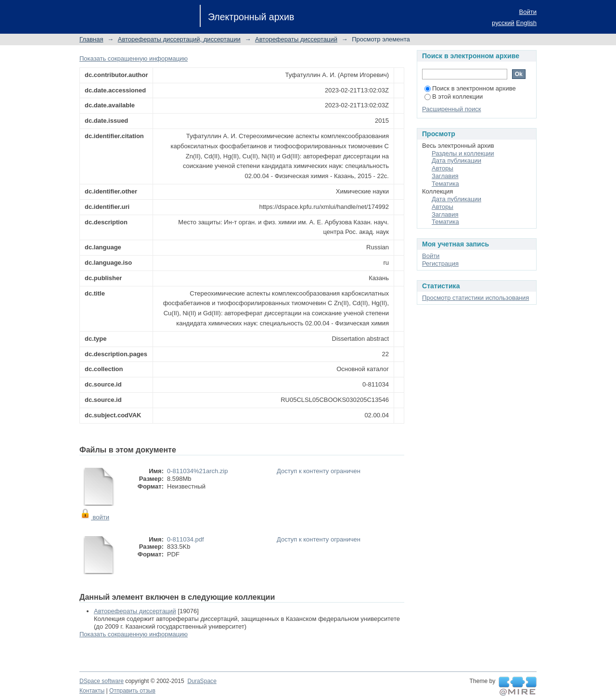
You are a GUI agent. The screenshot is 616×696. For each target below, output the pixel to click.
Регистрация (440, 264)
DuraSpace (202, 681)
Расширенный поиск (451, 109)
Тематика (445, 184)
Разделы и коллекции (463, 153)
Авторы (443, 168)
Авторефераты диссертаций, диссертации (179, 39)
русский (503, 23)
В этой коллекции (454, 97)
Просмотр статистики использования (475, 298)
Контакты (92, 691)
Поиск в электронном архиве (470, 88)
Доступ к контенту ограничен (319, 471)
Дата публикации (456, 161)
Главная (91, 39)
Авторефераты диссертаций (296, 39)
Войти (528, 12)
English (526, 23)
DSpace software (102, 681)
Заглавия (445, 176)
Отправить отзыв (132, 691)
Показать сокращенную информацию (134, 58)
